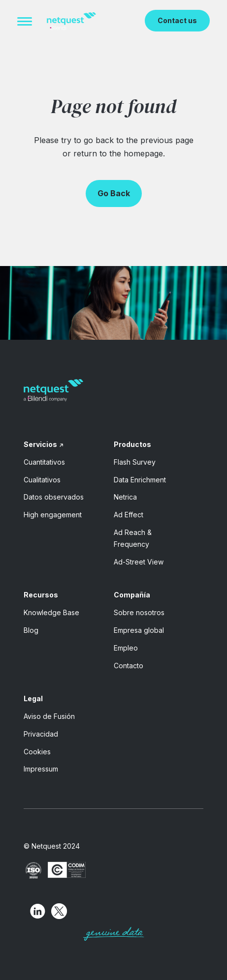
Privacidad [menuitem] (41, 734)
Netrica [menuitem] (125, 497)
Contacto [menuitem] (129, 666)
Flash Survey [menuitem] (135, 462)
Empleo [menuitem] (126, 648)
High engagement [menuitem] (53, 515)
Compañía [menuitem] (132, 595)
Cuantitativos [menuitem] (44, 462)
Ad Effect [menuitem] (129, 515)
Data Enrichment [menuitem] (140, 480)
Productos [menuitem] (132, 444)
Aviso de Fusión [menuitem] (49, 716)
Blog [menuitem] (31, 630)
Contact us (177, 20)
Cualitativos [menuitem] (42, 480)
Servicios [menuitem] (40, 444)
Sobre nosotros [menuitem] (139, 612)
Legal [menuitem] (33, 698)
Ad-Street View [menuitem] (139, 562)
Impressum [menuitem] (41, 769)
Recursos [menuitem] (41, 595)
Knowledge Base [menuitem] (51, 612)
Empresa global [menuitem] (139, 630)
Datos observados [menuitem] (54, 497)
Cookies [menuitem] (37, 752)
